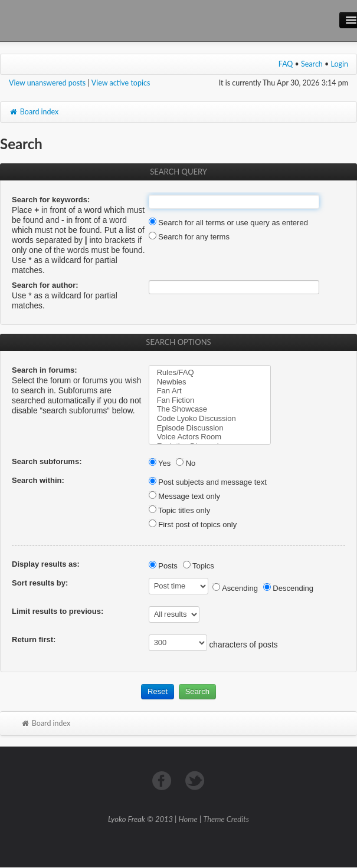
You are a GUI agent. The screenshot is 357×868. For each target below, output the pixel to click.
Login (340, 64)
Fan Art (210, 391)
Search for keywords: (51, 200)
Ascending (235, 588)
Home (188, 819)
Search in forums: (45, 370)
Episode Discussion (210, 428)
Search (312, 64)
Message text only (184, 496)
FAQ (286, 64)
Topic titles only (180, 510)
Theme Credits (226, 819)
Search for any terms (189, 237)
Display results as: (46, 564)
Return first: (34, 640)
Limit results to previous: (58, 611)
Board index (34, 112)
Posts (163, 566)
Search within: (38, 480)
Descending (288, 588)
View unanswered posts (47, 83)
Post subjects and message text (208, 482)
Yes (160, 463)
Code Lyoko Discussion (210, 419)
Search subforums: (47, 461)
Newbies (210, 382)
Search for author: (45, 285)
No (186, 463)
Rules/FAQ (210, 373)
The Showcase (210, 409)
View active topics (121, 83)
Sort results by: (40, 583)
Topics (199, 566)
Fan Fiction (210, 400)
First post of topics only (193, 525)
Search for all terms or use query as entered (228, 223)
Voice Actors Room (210, 437)
